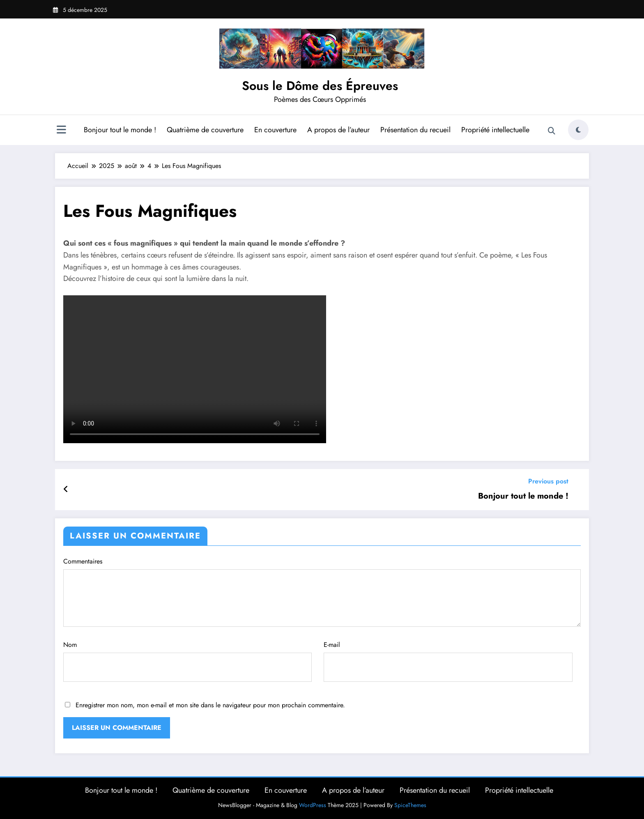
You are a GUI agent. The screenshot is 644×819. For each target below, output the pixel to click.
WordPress (313, 805)
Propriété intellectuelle (495, 130)
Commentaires (322, 592)
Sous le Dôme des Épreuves (320, 86)
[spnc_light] (578, 130)
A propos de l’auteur (338, 130)
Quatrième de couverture (205, 130)
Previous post (548, 481)
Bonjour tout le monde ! (120, 130)
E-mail (448, 661)
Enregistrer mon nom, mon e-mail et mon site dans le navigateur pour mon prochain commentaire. (210, 705)
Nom (187, 661)
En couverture (275, 130)
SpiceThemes (410, 805)
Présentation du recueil (415, 130)
